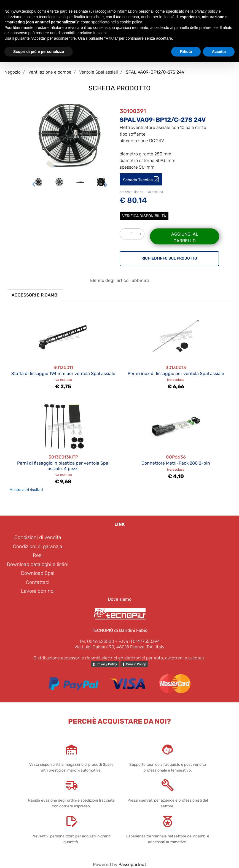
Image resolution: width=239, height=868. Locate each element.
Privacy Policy (107, 664)
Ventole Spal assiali (99, 72)
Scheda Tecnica (138, 180)
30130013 (176, 367)
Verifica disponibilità (144, 216)
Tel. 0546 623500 (97, 641)
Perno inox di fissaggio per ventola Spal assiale (176, 374)
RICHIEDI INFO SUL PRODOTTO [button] (169, 258)
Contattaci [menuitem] (38, 582)
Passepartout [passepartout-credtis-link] (132, 865)
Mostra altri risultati (26, 490)
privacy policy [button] (206, 11)
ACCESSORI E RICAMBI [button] (35, 295)
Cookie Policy (136, 664)
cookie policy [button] (131, 22)
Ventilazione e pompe (50, 72)
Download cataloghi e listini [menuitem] (38, 564)
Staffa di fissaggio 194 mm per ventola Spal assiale (63, 374)
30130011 (63, 367)
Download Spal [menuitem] (38, 573)
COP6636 (176, 457)
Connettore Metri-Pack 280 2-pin (176, 463)
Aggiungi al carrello (185, 237)
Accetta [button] (219, 52)
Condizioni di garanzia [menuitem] (38, 546)
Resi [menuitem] (38, 555)
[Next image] (106, 184)
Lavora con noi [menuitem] (38, 591)
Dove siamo (120, 599)
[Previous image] (34, 184)
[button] (70, 135)
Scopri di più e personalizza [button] (39, 52)
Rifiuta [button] (186, 52)
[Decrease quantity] (123, 234)
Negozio (13, 72)
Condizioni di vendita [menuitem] (38, 537)
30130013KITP (63, 457)
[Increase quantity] (141, 234)
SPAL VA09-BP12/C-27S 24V (155, 72)
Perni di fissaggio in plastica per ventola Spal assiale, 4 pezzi (63, 466)
